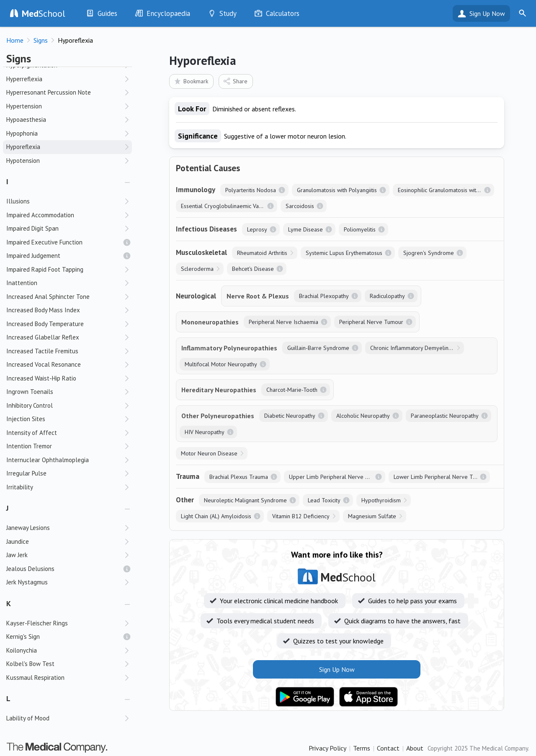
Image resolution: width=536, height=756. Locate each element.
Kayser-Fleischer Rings (37, 623)
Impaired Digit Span (32, 228)
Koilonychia (22, 650)
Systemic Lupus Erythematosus (344, 253)
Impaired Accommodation (40, 215)
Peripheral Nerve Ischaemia (283, 322)
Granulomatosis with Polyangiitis (337, 190)
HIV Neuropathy (205, 432)
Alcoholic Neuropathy (363, 416)
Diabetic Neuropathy (290, 416)
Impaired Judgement (33, 256)
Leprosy (257, 229)
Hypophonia (22, 133)
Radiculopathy (387, 296)
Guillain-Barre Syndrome (318, 348)
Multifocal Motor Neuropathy (221, 364)
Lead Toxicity (324, 500)
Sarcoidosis (300, 206)
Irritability (20, 487)
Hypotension (23, 161)
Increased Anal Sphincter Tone (48, 297)
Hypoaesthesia (26, 120)
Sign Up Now (487, 13)
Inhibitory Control (30, 405)
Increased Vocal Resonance (44, 364)
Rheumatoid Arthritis (262, 253)
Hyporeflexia (23, 147)
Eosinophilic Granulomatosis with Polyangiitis (446, 190)
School (44, 13)
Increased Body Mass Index (43, 310)
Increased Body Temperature (45, 324)
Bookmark (191, 81)
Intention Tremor (29, 446)
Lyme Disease (305, 229)
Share (235, 81)
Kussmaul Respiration (35, 678)
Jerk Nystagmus (27, 582)
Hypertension (24, 106)
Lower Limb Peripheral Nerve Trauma (441, 477)
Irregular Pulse (26, 473)
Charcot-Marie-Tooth (292, 390)
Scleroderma (197, 269)
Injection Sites (26, 419)
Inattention (22, 283)
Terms (362, 748)
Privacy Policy (327, 748)
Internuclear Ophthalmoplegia (48, 460)
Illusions (18, 201)
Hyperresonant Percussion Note (49, 92)
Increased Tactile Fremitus (42, 351)
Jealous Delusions (30, 569)
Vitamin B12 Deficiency (301, 516)
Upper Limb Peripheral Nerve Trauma (336, 477)
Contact (388, 748)
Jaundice (18, 541)
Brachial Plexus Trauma (239, 477)
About (415, 748)
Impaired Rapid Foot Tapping (45, 269)
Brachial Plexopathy (324, 296)
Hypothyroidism (381, 500)
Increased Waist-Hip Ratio (41, 378)
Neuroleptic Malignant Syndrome (245, 500)
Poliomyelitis (360, 229)
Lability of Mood (28, 718)
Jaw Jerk (17, 555)
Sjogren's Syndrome (429, 253)
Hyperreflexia (24, 79)
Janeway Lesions (28, 528)
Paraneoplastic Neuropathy (445, 416)
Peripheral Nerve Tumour (371, 322)
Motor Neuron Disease (209, 453)
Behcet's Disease (253, 269)
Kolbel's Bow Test (30, 664)
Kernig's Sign (23, 636)
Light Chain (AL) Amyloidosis (216, 516)
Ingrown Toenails (30, 392)
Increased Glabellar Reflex (43, 337)
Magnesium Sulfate (372, 516)
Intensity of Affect (32, 433)
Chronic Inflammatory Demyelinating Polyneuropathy (417, 348)
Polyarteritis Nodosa (251, 190)
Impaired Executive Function (44, 242)
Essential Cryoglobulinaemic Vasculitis (228, 206)
